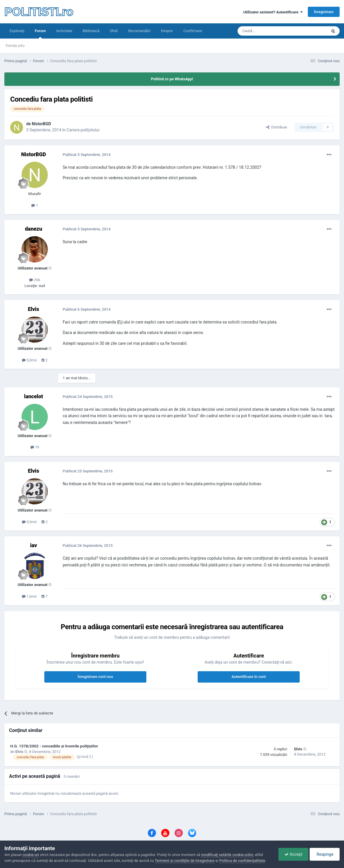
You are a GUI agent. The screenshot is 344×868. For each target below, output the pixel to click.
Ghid (114, 31)
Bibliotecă (91, 31)
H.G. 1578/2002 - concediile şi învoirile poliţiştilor (54, 746)
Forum (40, 34)
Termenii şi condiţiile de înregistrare (185, 861)
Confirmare (193, 31)
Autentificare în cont (249, 677)
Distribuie (277, 127)
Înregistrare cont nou (95, 677)
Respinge (325, 854)
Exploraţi (17, 31)
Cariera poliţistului (83, 130)
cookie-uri (31, 855)
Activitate (64, 31)
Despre (167, 31)
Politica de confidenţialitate (242, 861)
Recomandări (139, 31)
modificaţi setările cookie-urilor (227, 855)
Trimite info (15, 46)
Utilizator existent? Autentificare (273, 12)
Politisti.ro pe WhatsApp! (172, 79)
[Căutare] (277, 31)
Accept (293, 854)
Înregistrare (324, 12)
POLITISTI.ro (39, 12)
